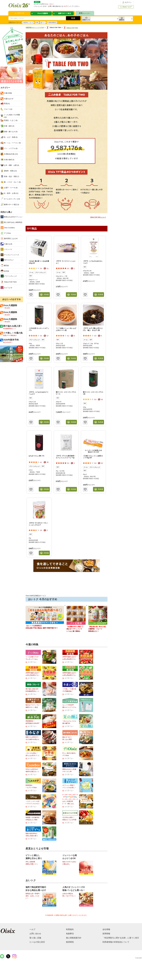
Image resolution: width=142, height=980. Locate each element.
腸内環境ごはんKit (9, 238)
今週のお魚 (6, 244)
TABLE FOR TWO (71, 28)
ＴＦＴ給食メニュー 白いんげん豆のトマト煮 (66, 329)
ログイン (127, 2)
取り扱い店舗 (35, 938)
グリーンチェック (9, 276)
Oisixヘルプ (125, 7)
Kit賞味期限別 (52, 22)
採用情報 (106, 934)
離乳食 (5, 265)
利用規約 (70, 929)
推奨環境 (70, 942)
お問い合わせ (35, 934)
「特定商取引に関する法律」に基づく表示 (121, 938)
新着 (37, 22)
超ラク (43, 22)
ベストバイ (6, 249)
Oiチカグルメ (7, 260)
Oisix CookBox (8, 228)
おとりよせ (6, 288)
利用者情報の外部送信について (116, 942)
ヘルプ (32, 929)
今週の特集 (8, 93)
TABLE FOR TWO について (98, 217)
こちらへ (51, 4)
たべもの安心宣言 (37, 942)
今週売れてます (28, 22)
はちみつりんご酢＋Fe (36, 456)
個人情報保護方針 (74, 938)
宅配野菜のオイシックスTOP (35, 28)
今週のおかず (8, 99)
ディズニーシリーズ (10, 255)
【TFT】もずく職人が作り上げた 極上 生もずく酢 (93, 329)
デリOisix (6, 233)
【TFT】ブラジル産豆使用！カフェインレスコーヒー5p (66, 457)
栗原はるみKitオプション (12, 217)
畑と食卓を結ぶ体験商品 (11, 222)
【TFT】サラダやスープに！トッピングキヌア (39, 524)
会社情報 (106, 929)
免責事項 (70, 934)
